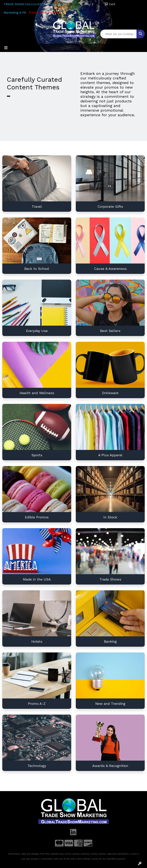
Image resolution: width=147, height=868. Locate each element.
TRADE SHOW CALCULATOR (24, 4)
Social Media (57, 4)
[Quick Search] (118, 34)
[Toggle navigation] (6, 48)
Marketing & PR (15, 13)
